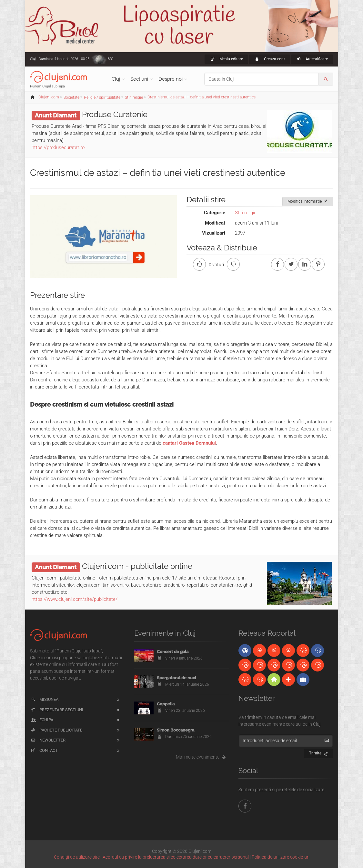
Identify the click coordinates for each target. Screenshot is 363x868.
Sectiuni (139, 79)
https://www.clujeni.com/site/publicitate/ (75, 599)
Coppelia (166, 704)
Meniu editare (226, 59)
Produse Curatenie (115, 114)
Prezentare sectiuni (57, 710)
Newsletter (48, 740)
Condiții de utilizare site (77, 857)
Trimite (319, 752)
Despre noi (171, 79)
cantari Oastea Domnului (189, 443)
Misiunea (44, 699)
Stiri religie (246, 213)
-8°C (110, 59)
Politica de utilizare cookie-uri (281, 857)
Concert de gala (173, 652)
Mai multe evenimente (202, 757)
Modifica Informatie (308, 200)
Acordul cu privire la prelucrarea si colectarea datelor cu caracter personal (176, 857)
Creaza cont (270, 59)
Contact (44, 750)
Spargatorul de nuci (176, 678)
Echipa (42, 720)
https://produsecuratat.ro (58, 147)
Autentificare (312, 59)
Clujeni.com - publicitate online (137, 566)
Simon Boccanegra (176, 730)
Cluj (116, 79)
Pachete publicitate (56, 730)
